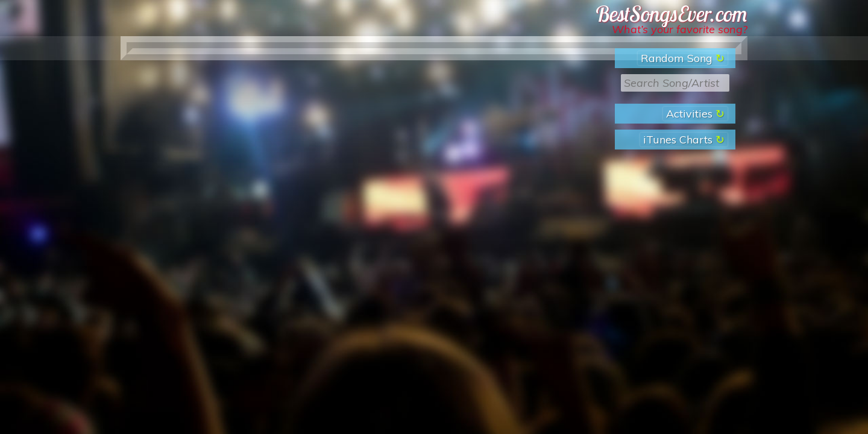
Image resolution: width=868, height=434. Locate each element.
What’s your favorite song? (680, 29)
